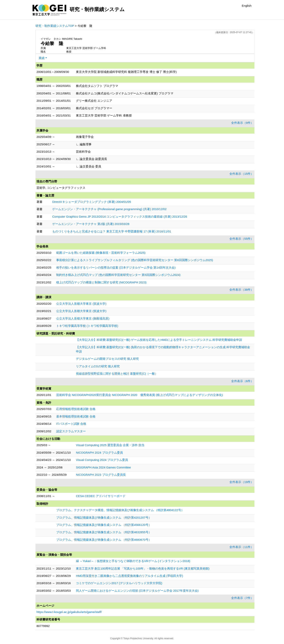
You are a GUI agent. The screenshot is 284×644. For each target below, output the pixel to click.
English (247, 6)
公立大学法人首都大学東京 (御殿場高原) (83, 318)
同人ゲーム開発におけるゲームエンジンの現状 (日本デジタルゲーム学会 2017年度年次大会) (137, 591)
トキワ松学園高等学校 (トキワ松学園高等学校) (87, 326)
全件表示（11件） (241, 547)
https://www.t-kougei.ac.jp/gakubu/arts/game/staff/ (69, 612)
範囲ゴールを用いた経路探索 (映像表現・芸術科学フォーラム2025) (101, 253)
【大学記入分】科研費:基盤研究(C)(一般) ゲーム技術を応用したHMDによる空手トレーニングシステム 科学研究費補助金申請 (159, 340)
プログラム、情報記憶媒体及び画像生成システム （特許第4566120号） (104, 525)
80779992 (43, 626)
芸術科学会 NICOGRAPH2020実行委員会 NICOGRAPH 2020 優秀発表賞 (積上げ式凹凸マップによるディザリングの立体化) (140, 395)
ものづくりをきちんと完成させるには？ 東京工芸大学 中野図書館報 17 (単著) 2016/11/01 (112, 231)
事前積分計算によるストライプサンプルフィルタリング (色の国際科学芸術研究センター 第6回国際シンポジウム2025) (135, 260)
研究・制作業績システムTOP (55, 26)
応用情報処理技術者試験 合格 (76, 409)
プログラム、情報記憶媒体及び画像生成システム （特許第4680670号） (104, 540)
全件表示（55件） (241, 239)
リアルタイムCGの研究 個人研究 (98, 366)
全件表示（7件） (242, 598)
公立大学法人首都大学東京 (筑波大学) (81, 304)
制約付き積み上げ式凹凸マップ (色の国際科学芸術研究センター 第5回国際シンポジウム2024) (118, 275)
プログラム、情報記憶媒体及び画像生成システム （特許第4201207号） (104, 518)
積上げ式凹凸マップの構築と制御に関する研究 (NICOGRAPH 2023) (101, 282)
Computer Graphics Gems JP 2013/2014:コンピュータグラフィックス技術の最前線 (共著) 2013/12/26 (120, 217)
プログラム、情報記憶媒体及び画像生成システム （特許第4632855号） (104, 532)
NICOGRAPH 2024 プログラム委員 (99, 453)
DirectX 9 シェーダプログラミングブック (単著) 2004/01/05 (92, 202)
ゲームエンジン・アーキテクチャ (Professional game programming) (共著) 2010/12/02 (109, 209)
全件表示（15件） (241, 174)
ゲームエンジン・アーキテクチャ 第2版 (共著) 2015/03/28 (91, 224)
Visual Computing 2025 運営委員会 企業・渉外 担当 (110, 445)
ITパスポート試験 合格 (71, 424)
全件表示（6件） (242, 381)
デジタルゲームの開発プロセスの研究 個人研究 (107, 359)
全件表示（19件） (241, 482)
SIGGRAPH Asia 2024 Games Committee (103, 467)
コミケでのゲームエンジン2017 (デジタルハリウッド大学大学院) (119, 583)
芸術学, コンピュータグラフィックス (61, 188)
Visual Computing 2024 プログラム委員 (102, 460)
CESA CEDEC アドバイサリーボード (101, 496)
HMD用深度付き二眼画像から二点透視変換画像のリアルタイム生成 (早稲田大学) (129, 576)
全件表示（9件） (242, 123)
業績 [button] (42, 58)
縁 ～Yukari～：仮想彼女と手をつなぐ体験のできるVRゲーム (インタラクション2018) (133, 561)
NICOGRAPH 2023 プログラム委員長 (101, 475)
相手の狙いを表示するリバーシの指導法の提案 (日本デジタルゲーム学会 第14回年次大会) (116, 267)
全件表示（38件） (241, 290)
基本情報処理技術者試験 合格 (76, 416)
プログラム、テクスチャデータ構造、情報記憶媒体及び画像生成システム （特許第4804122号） (120, 510)
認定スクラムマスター (71, 431)
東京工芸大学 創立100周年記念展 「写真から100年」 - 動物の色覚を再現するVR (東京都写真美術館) (143, 568)
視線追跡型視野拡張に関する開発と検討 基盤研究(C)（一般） (117, 374)
